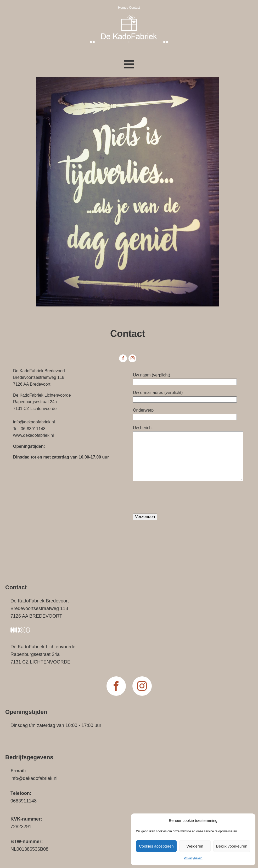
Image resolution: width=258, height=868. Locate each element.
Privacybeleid (193, 858)
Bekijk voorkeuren (232, 846)
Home (122, 8)
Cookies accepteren (156, 846)
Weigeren (195, 846)
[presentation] (173, 497)
